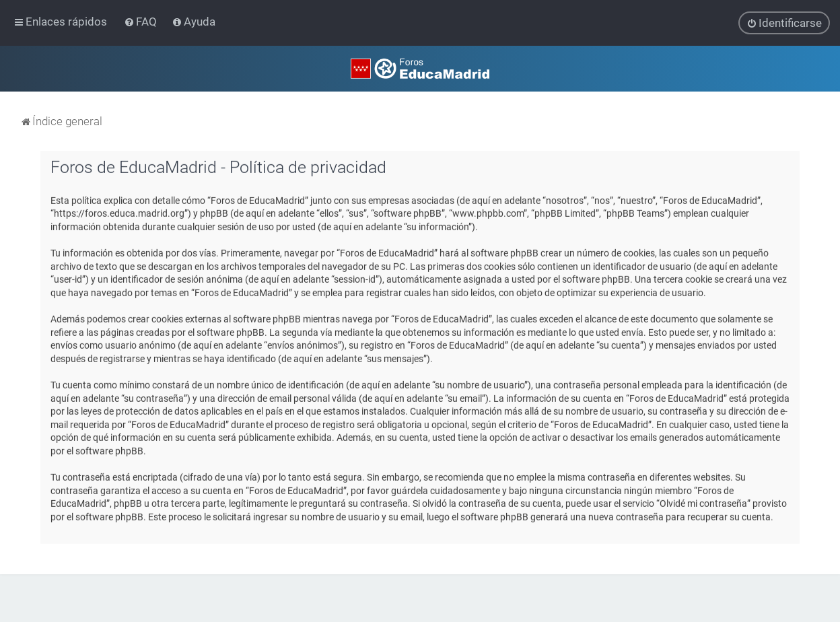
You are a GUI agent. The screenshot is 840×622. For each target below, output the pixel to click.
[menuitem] (142, 22)
